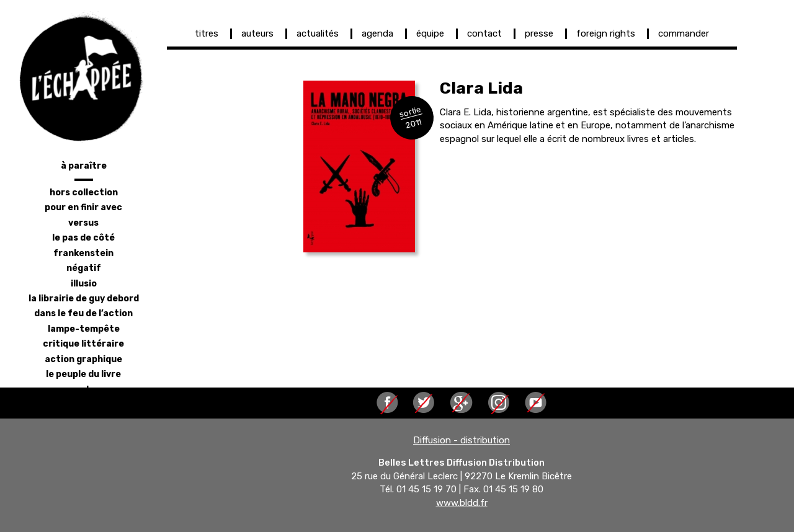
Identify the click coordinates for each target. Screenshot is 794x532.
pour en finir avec (83, 207)
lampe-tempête (84, 329)
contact (484, 33)
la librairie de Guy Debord (84, 299)
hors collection (84, 193)
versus (83, 223)
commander (684, 33)
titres (207, 33)
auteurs (257, 33)
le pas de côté (83, 238)
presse (539, 33)
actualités (318, 33)
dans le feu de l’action (83, 313)
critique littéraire (83, 344)
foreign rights (606, 33)
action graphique (83, 359)
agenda (377, 33)
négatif (84, 268)
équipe (430, 33)
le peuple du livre (83, 374)
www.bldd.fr (462, 503)
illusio (84, 284)
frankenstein (83, 253)
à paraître (84, 166)
